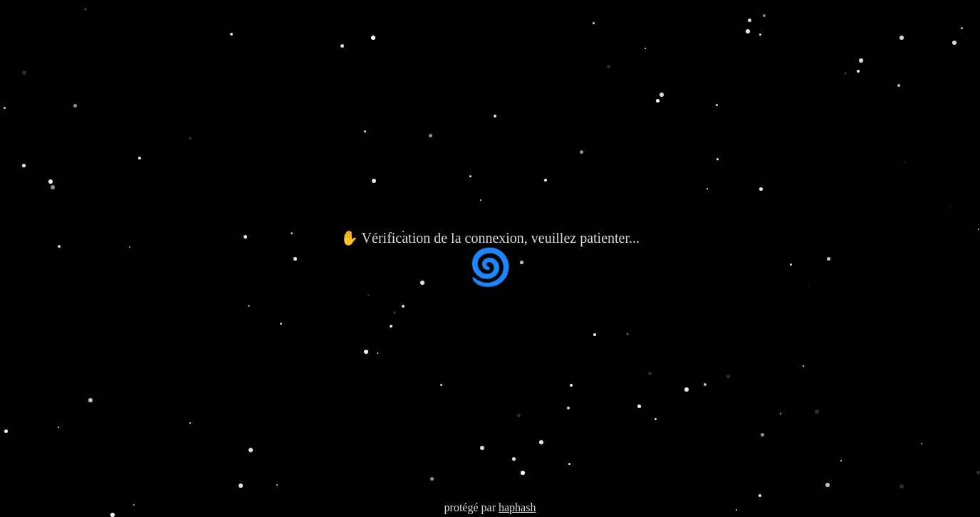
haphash (517, 507)
